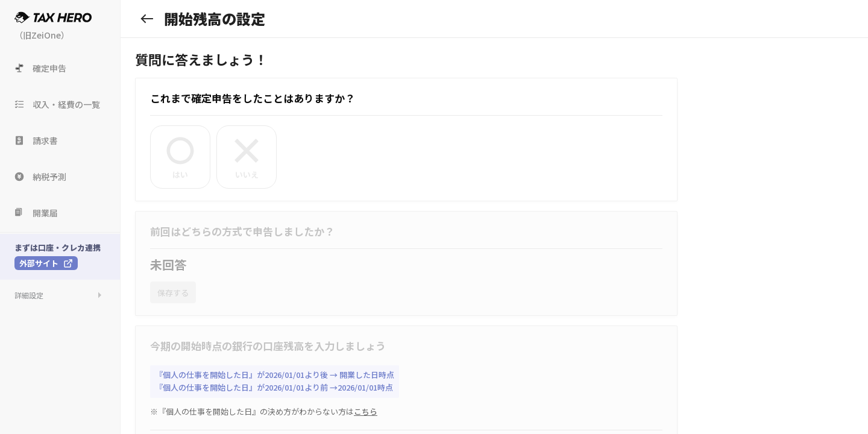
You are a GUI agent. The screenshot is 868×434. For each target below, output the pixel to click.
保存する (173, 293)
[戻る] (147, 19)
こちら (366, 411)
